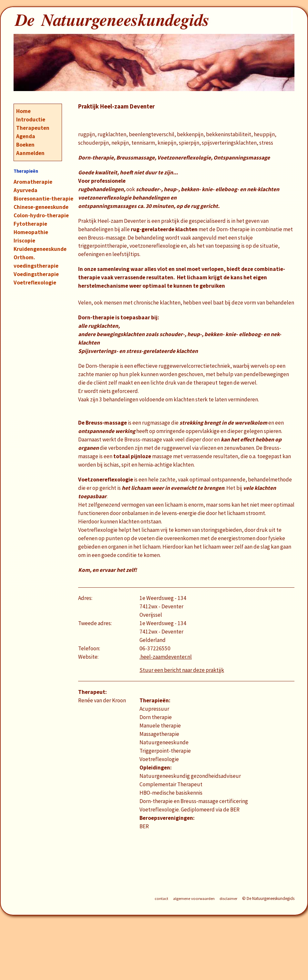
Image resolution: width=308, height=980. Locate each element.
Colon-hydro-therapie (41, 215)
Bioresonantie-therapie (43, 199)
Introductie (31, 119)
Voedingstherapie (36, 274)
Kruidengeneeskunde (40, 249)
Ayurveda (26, 190)
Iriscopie (24, 241)
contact (161, 898)
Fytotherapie (30, 224)
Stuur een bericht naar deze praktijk (182, 670)
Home (23, 111)
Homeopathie (31, 232)
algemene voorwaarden (194, 898)
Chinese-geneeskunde (41, 207)
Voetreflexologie (35, 283)
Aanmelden (30, 153)
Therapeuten (33, 128)
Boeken (25, 145)
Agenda (26, 136)
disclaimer (228, 898)
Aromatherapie (33, 182)
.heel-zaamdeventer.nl (166, 657)
